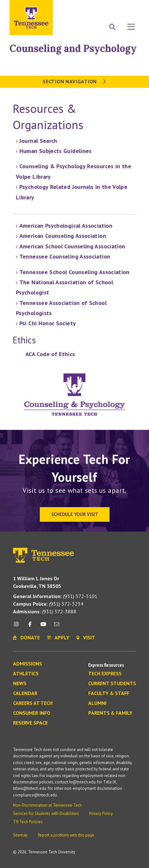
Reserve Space (30, 723)
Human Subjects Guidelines (56, 151)
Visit (129, 7)
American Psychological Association (66, 226)
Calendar (25, 693)
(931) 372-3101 (55, 596)
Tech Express (105, 674)
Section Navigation (74, 81)
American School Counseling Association (72, 246)
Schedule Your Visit (75, 514)
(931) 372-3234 (48, 604)
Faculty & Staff (109, 693)
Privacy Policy (101, 813)
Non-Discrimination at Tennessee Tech (47, 805)
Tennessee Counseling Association (65, 256)
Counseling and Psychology (73, 48)
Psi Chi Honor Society (48, 323)
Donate (106, 7)
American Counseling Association (63, 236)
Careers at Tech (33, 703)
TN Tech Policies (28, 822)
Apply (81, 7)
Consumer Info (32, 713)
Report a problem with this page (66, 835)
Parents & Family (110, 713)
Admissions (28, 664)
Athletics (26, 674)
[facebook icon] (30, 627)
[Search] (112, 27)
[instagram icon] (18, 627)
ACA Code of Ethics (50, 354)
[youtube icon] (43, 627)
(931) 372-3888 (45, 611)
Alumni (97, 703)
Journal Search (38, 141)
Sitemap (20, 835)
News (20, 684)
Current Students (112, 684)
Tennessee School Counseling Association (74, 272)
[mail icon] (57, 627)
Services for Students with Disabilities (46, 813)
